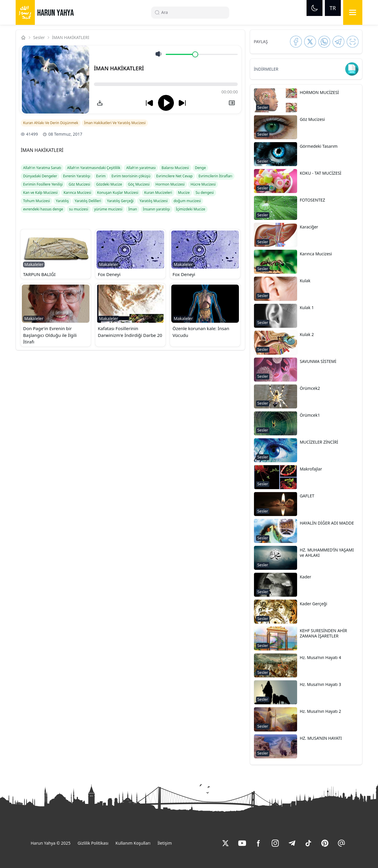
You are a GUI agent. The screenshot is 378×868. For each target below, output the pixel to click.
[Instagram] (275, 843)
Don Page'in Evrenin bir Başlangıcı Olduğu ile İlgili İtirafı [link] (50, 335)
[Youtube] (242, 843)
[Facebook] (259, 843)
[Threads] (341, 843)
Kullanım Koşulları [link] (133, 843)
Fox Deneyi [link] (109, 274)
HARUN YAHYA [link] (56, 13)
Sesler (39, 37)
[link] (100, 103)
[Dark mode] (315, 8)
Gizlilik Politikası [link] (93, 843)
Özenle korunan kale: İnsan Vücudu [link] (201, 332)
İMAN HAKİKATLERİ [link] (71, 37)
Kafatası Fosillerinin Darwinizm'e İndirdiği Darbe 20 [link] (130, 332)
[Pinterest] (325, 843)
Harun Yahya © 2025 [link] (51, 843)
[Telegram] (292, 843)
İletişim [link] (164, 843)
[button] (56, 254)
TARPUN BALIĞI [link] (39, 274)
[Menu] (353, 12)
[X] (226, 843)
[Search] (193, 12)
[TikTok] (308, 843)
